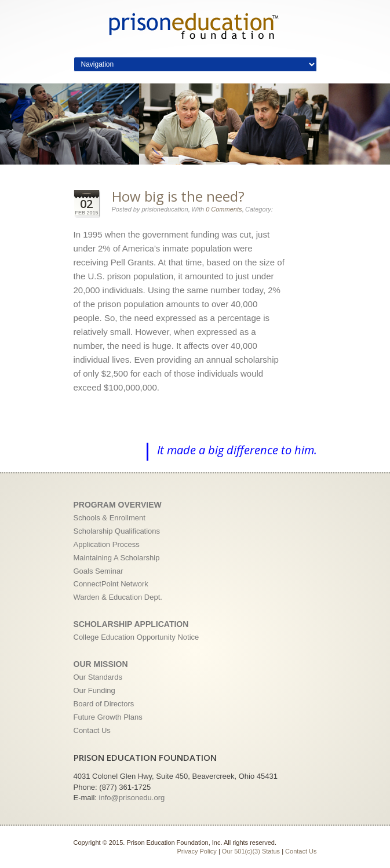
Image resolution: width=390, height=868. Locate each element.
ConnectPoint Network (111, 584)
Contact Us (92, 730)
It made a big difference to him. (237, 450)
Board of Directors (104, 704)
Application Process (107, 544)
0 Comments (224, 209)
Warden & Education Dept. (118, 597)
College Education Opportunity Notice (136, 637)
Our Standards (98, 677)
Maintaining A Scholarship (117, 558)
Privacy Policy (196, 851)
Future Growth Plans (108, 717)
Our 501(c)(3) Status (251, 851)
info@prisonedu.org (132, 798)
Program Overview (118, 505)
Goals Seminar (99, 571)
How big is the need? (178, 196)
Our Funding (94, 690)
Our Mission (101, 664)
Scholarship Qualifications (117, 531)
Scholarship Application (131, 624)
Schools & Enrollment (110, 518)
